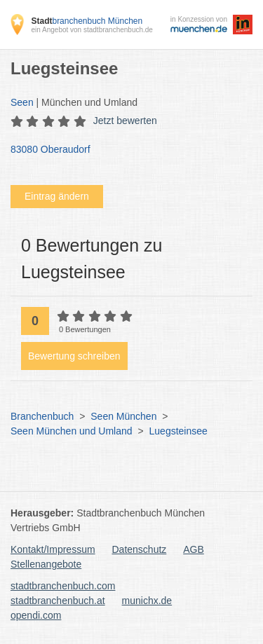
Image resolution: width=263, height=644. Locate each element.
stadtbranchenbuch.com (63, 586)
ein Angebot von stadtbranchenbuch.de (92, 30)
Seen (22, 102)
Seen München (123, 416)
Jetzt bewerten (125, 121)
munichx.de (147, 601)
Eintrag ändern (57, 196)
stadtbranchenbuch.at (58, 601)
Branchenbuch (42, 416)
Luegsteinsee (178, 431)
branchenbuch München (87, 21)
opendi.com (36, 615)
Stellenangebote (46, 564)
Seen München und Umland (72, 431)
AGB (194, 549)
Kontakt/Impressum (53, 549)
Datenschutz (140, 549)
